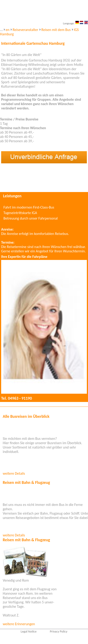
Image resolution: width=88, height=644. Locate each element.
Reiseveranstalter (25, 30)
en (8, 30)
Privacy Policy (59, 631)
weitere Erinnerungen (19, 624)
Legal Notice (29, 631)
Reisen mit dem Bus (56, 30)
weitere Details (14, 473)
